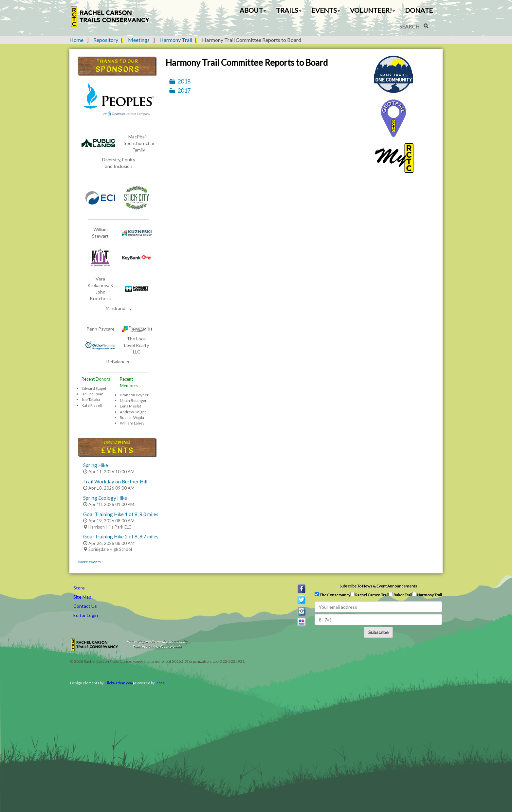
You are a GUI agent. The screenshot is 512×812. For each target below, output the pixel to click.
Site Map (82, 597)
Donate (419, 10)
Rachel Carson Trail (369, 595)
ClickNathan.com (119, 683)
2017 (184, 90)
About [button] (253, 10)
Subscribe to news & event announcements (378, 586)
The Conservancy (332, 595)
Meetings (139, 40)
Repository (106, 40)
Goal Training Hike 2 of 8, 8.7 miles (121, 536)
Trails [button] (289, 10)
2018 (184, 81)
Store (79, 588)
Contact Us (85, 606)
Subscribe (378, 632)
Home (76, 40)
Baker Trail (400, 595)
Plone (160, 683)
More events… (91, 562)
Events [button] (326, 10)
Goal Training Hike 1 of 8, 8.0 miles (121, 514)
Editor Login (86, 615)
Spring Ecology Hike (105, 498)
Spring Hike (96, 465)
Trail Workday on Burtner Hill (115, 481)
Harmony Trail (176, 40)
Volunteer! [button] (373, 10)
